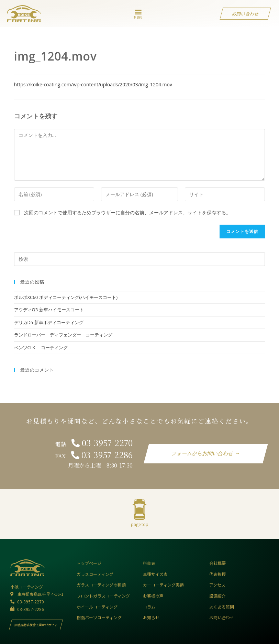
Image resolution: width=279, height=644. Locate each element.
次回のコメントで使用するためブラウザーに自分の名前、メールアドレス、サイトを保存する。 (127, 212)
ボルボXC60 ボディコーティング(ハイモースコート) (66, 297)
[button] (138, 12)
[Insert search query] (140, 259)
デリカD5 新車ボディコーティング (51, 322)
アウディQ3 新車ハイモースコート (49, 310)
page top (140, 524)
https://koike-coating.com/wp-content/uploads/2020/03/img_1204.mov (93, 84)
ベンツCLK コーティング (41, 347)
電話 (94, 444)
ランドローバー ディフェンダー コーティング (63, 335)
